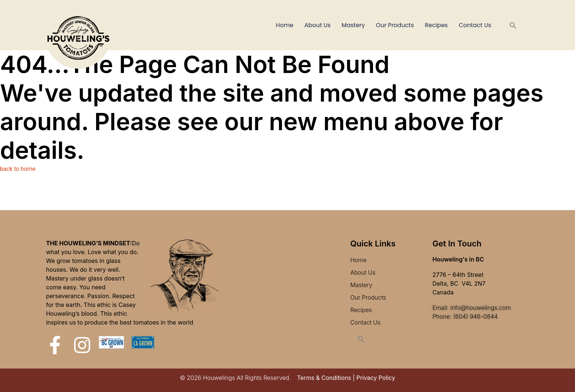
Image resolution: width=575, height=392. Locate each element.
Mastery (353, 25)
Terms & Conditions (324, 378)
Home (285, 25)
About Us (317, 25)
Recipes (436, 25)
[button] (513, 25)
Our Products (395, 25)
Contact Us (475, 25)
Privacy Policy (376, 378)
